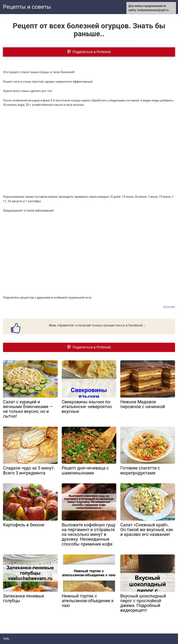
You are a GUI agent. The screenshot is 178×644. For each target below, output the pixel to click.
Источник (169, 307)
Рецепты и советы (27, 7)
